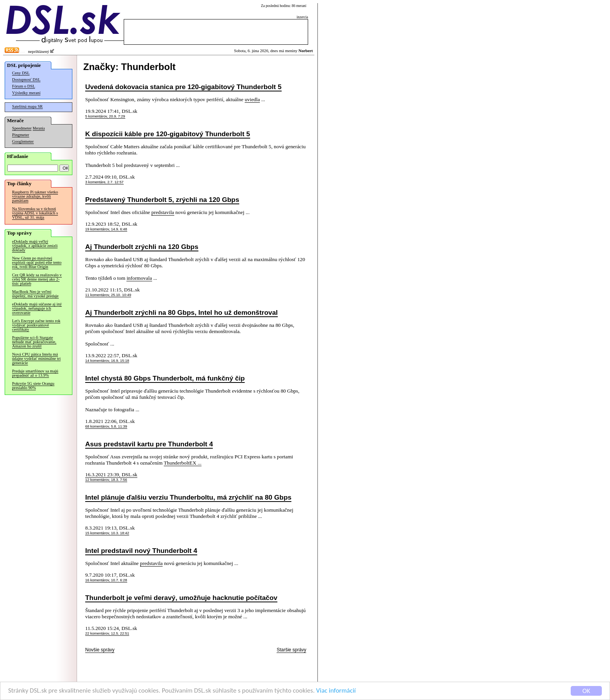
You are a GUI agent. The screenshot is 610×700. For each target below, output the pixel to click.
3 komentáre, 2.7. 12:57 (104, 182)
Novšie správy (100, 650)
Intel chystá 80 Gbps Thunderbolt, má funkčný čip (165, 378)
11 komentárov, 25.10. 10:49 (108, 295)
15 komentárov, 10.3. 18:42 (107, 533)
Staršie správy (291, 650)
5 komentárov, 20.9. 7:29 (105, 116)
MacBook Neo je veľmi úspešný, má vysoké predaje (35, 294)
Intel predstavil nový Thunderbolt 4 (141, 551)
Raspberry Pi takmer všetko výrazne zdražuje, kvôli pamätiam (35, 196)
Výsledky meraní (26, 93)
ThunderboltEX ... (183, 463)
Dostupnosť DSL (26, 80)
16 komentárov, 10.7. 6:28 (106, 580)
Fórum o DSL (24, 86)
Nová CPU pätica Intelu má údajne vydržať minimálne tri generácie (36, 359)
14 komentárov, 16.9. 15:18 (107, 361)
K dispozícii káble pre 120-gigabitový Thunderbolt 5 (168, 134)
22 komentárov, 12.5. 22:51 (107, 633)
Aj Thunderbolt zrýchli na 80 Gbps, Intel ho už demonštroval (181, 312)
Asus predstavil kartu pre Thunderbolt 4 (149, 444)
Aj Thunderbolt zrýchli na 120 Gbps (142, 247)
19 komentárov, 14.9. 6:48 (106, 229)
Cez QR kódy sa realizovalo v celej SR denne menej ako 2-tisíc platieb (37, 279)
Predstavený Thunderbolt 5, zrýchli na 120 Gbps (162, 200)
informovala (139, 278)
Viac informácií (336, 692)
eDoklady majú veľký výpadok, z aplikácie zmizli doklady (35, 246)
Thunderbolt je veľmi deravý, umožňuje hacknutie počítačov (181, 598)
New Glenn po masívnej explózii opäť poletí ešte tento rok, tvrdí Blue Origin (37, 262)
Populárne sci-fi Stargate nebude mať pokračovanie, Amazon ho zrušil (34, 342)
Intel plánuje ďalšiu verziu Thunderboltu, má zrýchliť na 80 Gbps (188, 497)
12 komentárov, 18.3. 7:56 (106, 480)
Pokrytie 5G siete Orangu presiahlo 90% (33, 386)
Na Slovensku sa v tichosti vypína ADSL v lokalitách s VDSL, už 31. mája (35, 213)
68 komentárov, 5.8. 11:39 (106, 426)
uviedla (252, 99)
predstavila (163, 212)
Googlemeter (23, 141)
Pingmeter (21, 135)
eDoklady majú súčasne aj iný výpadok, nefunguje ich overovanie (37, 308)
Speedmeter (22, 128)
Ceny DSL (21, 73)
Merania (39, 128)
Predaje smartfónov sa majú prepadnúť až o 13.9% (35, 373)
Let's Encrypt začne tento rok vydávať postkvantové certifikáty (36, 325)
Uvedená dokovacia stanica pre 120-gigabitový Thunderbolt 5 (183, 87)
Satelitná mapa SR (27, 106)
